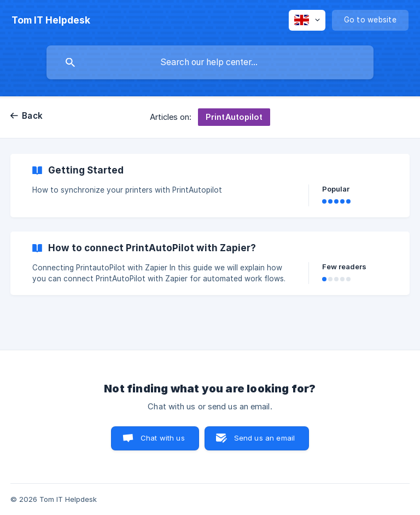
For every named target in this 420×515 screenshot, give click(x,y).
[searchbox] (210, 62)
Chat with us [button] (163, 438)
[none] (51, 20)
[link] (210, 186)
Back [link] (32, 116)
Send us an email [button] (264, 438)
